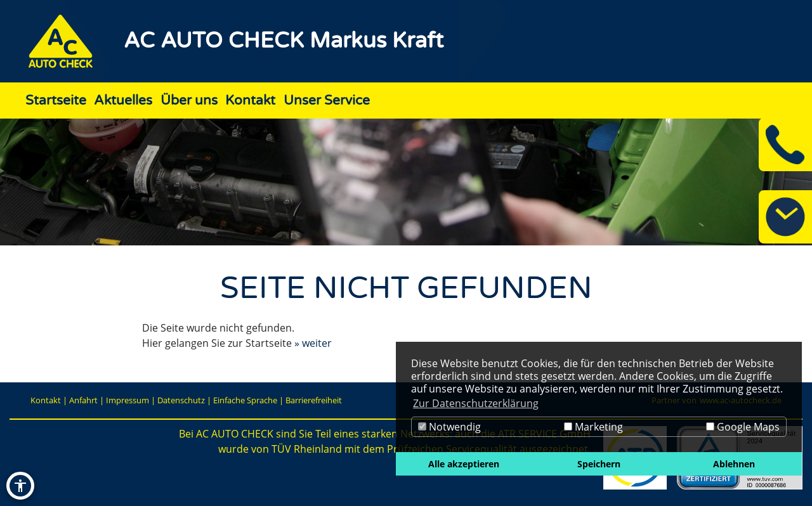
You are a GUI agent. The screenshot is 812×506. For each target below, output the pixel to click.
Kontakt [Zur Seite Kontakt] (250, 101)
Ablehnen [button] (734, 464)
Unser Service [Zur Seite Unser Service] (327, 101)
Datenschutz (181, 400)
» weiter (313, 343)
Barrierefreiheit (314, 400)
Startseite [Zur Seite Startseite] (56, 101)
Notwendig (449, 427)
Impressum (128, 400)
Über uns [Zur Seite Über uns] (189, 101)
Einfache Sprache (245, 400)
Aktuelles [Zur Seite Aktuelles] (123, 101)
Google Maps (743, 427)
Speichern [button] (599, 464)
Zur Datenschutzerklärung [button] (476, 403)
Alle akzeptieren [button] (464, 464)
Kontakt (46, 400)
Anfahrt (83, 400)
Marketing (593, 427)
